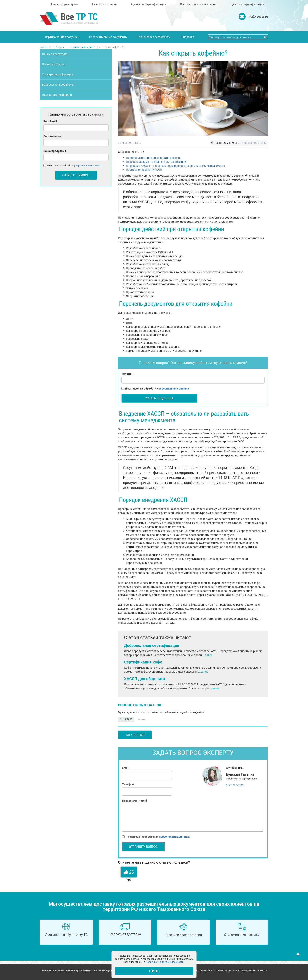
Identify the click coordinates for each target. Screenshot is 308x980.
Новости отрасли (105, 4)
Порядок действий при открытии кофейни (154, 158)
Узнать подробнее (159, 398)
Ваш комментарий (134, 801)
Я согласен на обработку (155, 389)
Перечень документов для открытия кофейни (156, 162)
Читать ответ (135, 735)
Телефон (127, 374)
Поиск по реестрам (64, 4)
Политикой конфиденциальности (165, 962)
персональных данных (174, 388)
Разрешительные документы (108, 37)
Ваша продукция (55, 151)
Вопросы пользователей (198, 4)
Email (126, 768)
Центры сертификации (247, 4)
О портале (187, 37)
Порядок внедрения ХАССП (144, 169)
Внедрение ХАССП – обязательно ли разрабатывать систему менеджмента (175, 166)
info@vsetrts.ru (257, 16)
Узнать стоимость (76, 175)
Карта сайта (215, 970)
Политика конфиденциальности (246, 970)
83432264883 (235, 785)
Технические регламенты (154, 37)
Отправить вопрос (143, 847)
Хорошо (154, 971)
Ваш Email (50, 121)
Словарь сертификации (149, 4)
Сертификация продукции (62, 37)
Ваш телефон (52, 136)
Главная (46, 970)
